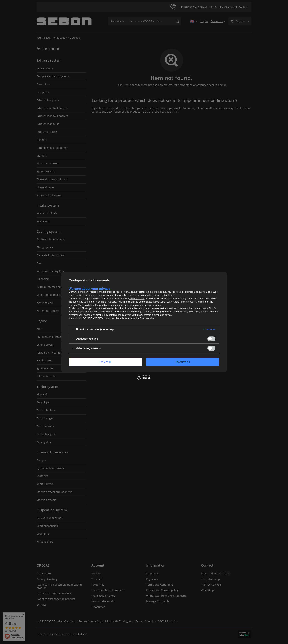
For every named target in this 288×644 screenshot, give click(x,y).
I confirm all (183, 362)
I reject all (105, 362)
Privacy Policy (137, 298)
